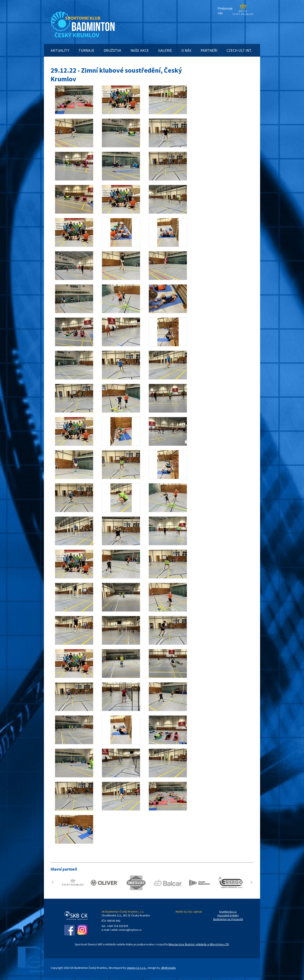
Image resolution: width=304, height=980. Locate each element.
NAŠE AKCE (140, 50)
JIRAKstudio (168, 968)
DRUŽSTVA (112, 50)
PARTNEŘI (209, 50)
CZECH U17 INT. (239, 50)
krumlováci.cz (228, 912)
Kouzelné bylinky (228, 915)
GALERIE (165, 50)
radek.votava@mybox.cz (126, 930)
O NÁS (186, 50)
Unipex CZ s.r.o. (136, 968)
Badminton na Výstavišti (228, 919)
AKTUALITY (60, 50)
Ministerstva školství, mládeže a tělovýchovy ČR (199, 944)
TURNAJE (86, 50)
